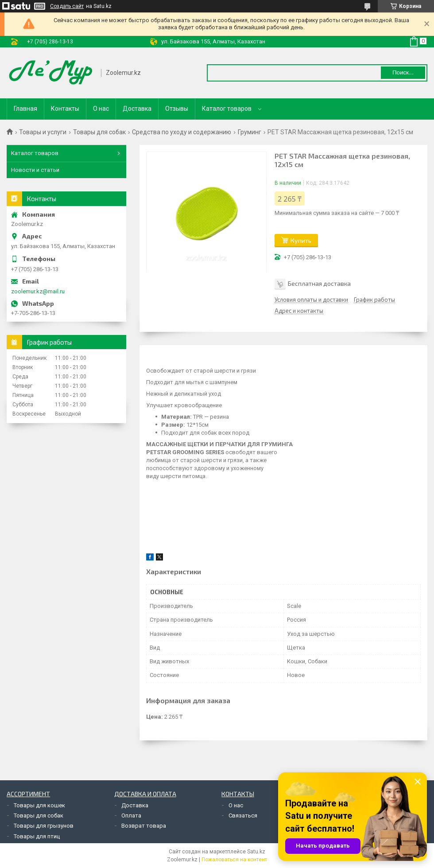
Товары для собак (99, 132)
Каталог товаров (227, 109)
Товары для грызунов (44, 826)
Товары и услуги (43, 132)
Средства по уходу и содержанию (182, 132)
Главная (25, 109)
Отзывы (177, 109)
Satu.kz (256, 852)
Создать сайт (67, 6)
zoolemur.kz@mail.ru (38, 291)
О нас (101, 109)
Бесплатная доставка (319, 283)
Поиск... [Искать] (403, 72)
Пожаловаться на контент (234, 860)
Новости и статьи (35, 170)
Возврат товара (144, 826)
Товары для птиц (37, 836)
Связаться (243, 815)
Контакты (65, 109)
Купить (301, 240)
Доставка (137, 109)
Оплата (131, 815)
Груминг (250, 132)
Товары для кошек (39, 805)
